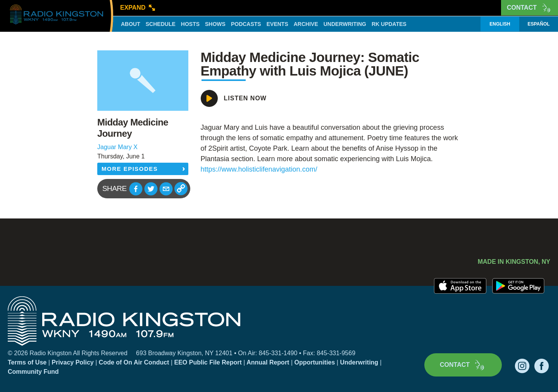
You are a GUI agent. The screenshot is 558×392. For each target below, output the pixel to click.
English (500, 24)
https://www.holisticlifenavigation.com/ (259, 169)
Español (538, 24)
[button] (136, 189)
